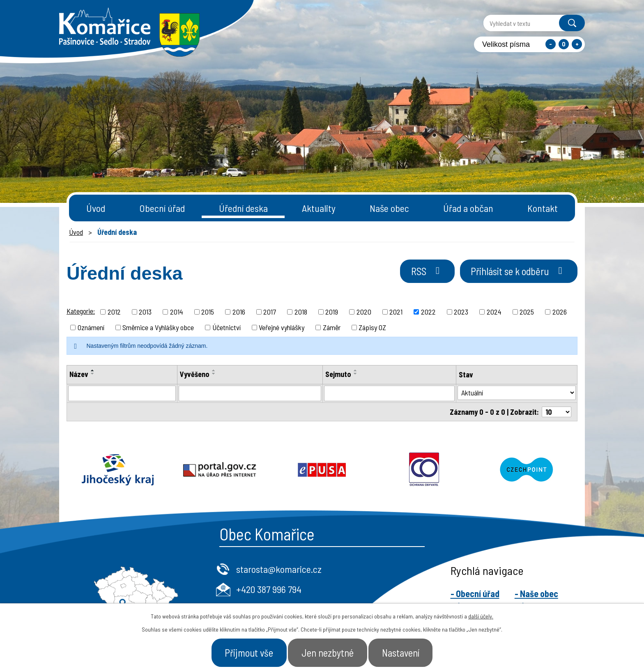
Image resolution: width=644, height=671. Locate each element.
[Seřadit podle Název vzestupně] (93, 370)
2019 (332, 312)
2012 (114, 312)
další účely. (481, 616)
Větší (577, 44)
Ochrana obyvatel (424, 470)
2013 (145, 312)
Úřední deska (243, 208)
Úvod (96, 208)
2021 (396, 312)
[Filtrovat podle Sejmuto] (389, 393)
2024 (494, 312)
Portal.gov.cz (220, 470)
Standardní (564, 44)
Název (79, 374)
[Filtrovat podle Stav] (517, 393)
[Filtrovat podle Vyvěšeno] (250, 393)
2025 (527, 312)
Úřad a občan (468, 208)
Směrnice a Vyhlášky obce (158, 327)
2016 (239, 312)
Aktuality (319, 208)
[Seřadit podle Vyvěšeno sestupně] (214, 374)
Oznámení (91, 327)
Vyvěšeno (195, 374)
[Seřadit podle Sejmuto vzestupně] (356, 370)
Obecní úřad (162, 208)
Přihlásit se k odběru (517, 271)
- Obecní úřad (475, 593)
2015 (208, 312)
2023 (461, 312)
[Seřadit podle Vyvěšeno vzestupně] (214, 370)
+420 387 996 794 (269, 589)
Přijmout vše (247, 652)
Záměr (332, 327)
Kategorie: (81, 311)
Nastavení (402, 652)
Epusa (322, 470)
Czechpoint (526, 470)
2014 (177, 312)
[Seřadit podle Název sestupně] (93, 374)
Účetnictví (227, 327)
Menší (551, 44)
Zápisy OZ (372, 327)
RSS (423, 271)
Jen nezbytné (328, 652)
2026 (560, 312)
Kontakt (543, 208)
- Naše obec (536, 593)
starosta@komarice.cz (279, 569)
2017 (270, 312)
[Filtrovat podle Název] (122, 393)
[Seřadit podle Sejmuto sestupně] (356, 374)
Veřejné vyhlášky (282, 327)
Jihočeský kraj (118, 470)
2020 (364, 312)
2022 (428, 312)
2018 (301, 312)
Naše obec (389, 208)
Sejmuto (338, 374)
